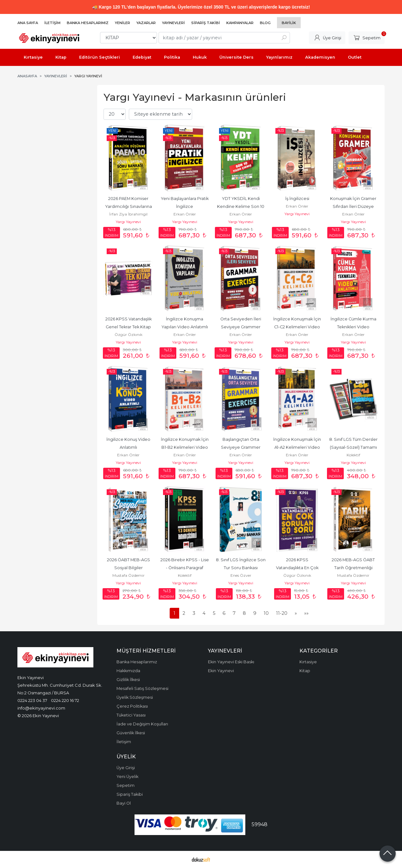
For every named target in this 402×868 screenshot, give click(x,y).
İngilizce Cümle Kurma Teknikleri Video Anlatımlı (354, 327)
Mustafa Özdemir (129, 575)
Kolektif (353, 455)
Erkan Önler (185, 214)
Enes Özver (241, 575)
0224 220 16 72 (65, 700)
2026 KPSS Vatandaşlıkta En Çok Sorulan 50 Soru (298, 568)
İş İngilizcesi (297, 199)
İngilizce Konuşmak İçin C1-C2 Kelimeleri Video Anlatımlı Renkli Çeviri (298, 327)
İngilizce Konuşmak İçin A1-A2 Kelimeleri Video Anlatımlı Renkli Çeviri (298, 447)
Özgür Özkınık (129, 334)
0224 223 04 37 (32, 700)
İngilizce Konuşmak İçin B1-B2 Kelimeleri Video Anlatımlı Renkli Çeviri (185, 447)
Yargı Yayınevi (128, 222)
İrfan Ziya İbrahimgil (128, 214)
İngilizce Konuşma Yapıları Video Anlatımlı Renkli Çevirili (185, 327)
